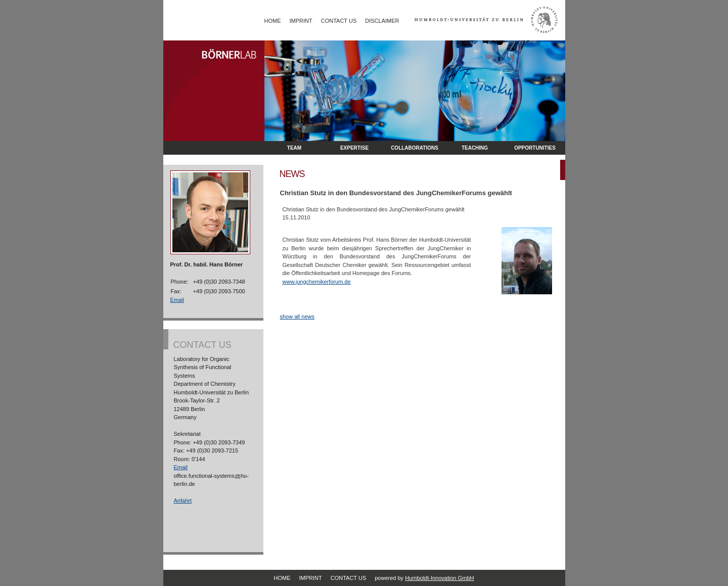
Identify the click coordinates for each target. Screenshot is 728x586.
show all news (297, 317)
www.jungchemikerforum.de (317, 282)
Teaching (475, 148)
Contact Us (339, 21)
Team (294, 148)
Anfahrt (183, 501)
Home (273, 21)
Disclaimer (382, 21)
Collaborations (415, 148)
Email (177, 300)
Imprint (301, 21)
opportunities (535, 148)
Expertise (354, 148)
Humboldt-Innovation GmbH (439, 578)
